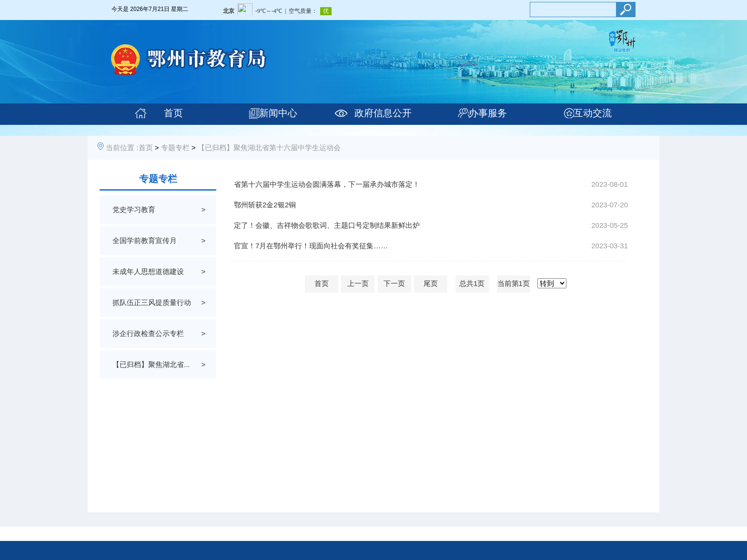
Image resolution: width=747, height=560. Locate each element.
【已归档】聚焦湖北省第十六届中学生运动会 (269, 148)
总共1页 (472, 283)
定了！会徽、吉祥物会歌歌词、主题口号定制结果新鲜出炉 (327, 225)
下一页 (394, 283)
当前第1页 (514, 283)
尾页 (431, 283)
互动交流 (593, 113)
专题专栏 (175, 148)
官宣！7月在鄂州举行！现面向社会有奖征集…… (311, 246)
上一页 (358, 283)
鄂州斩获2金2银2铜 (265, 205)
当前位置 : (122, 148)
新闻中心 (278, 113)
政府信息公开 (383, 113)
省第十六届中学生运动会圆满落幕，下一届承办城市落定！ (327, 184)
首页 (173, 113)
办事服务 (488, 113)
